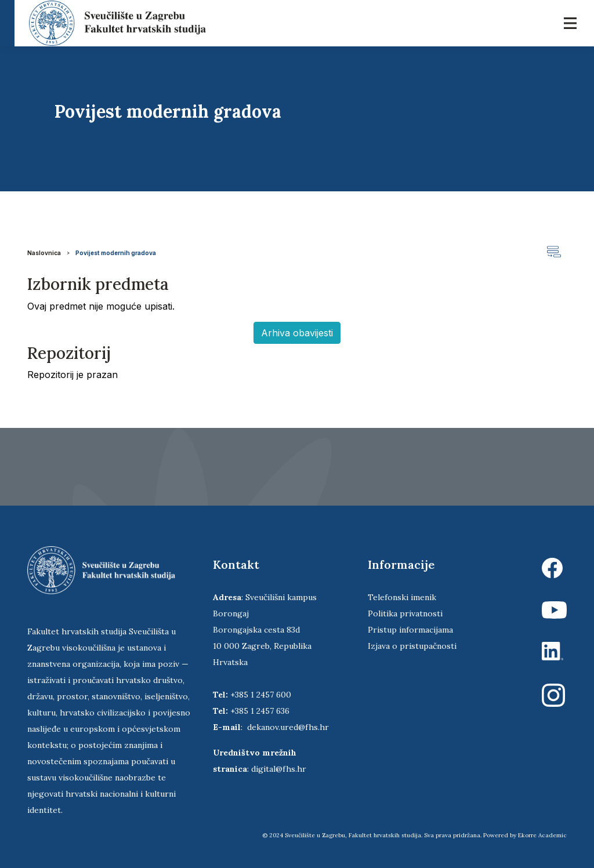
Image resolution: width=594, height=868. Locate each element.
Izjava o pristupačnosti (412, 646)
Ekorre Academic (542, 835)
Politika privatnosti (405, 613)
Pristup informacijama (410, 630)
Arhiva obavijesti (297, 333)
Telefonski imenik (402, 597)
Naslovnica (44, 253)
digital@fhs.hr (279, 769)
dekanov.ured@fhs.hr (288, 727)
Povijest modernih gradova (116, 253)
